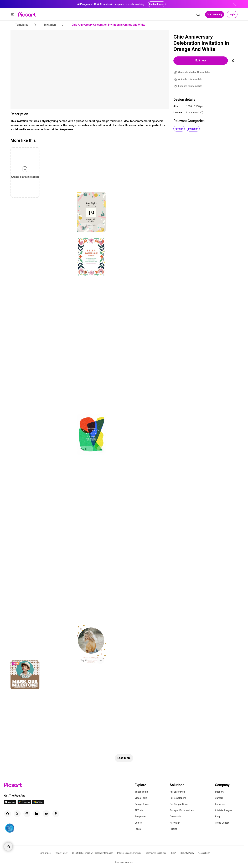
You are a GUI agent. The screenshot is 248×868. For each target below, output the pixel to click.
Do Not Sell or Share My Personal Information (92, 853)
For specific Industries (182, 810)
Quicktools (176, 817)
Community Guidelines (156, 853)
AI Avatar (175, 823)
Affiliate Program (224, 810)
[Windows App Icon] (38, 803)
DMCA (173, 853)
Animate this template (190, 79)
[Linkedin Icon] (37, 814)
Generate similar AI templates (194, 72)
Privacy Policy (61, 853)
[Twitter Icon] (17, 814)
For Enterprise (177, 792)
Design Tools (142, 804)
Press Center (222, 823)
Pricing (174, 829)
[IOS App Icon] (10, 803)
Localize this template (190, 86)
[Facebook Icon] (8, 814)
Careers (219, 798)
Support (219, 792)
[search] (198, 14)
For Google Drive (179, 804)
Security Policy (187, 853)
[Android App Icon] (24, 803)
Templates (140, 817)
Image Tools (141, 792)
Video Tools (141, 798)
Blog (217, 817)
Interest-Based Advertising (129, 853)
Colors (138, 823)
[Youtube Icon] (46, 814)
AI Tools (139, 810)
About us (220, 804)
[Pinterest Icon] (56, 814)
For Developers (178, 798)
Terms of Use (45, 853)
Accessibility (204, 853)
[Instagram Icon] (27, 814)
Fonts (138, 829)
